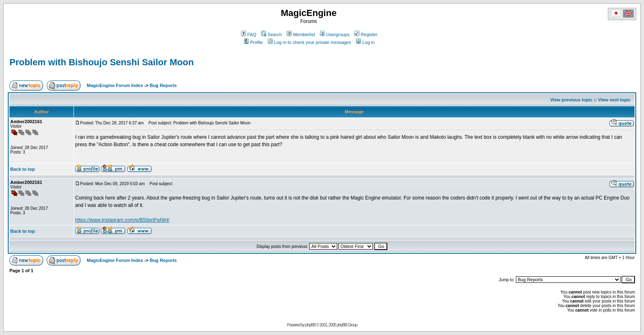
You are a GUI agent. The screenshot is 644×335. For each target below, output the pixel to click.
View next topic (614, 100)
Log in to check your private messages (309, 42)
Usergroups (335, 34)
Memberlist (301, 34)
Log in (365, 42)
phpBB (310, 325)
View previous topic (571, 100)
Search (271, 34)
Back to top (23, 169)
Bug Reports (163, 85)
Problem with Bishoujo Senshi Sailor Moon (102, 62)
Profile (253, 42)
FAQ (249, 34)
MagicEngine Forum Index (115, 85)
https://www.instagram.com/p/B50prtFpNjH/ (122, 220)
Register (366, 34)
